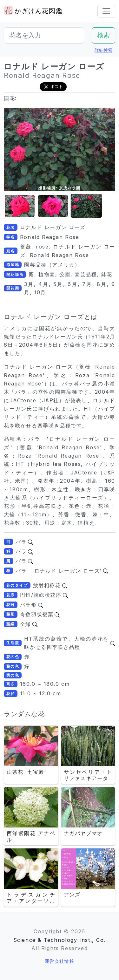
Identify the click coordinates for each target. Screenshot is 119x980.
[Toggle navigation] (106, 11)
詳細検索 (103, 50)
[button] (20, 206)
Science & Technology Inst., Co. (60, 940)
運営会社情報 (60, 961)
